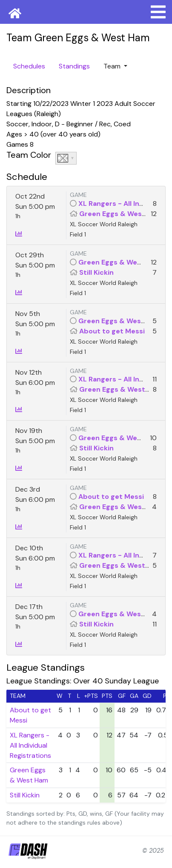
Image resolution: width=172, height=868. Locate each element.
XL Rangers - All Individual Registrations (30, 745)
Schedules (29, 66)
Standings (74, 66)
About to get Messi (112, 331)
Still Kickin (96, 272)
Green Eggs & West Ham (121, 214)
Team (113, 66)
